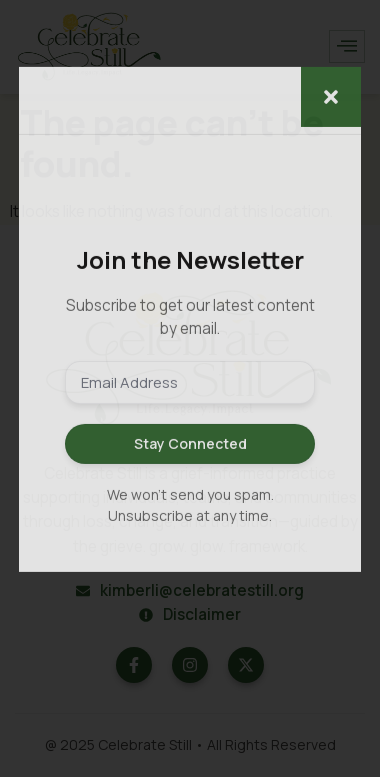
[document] (190, 388)
